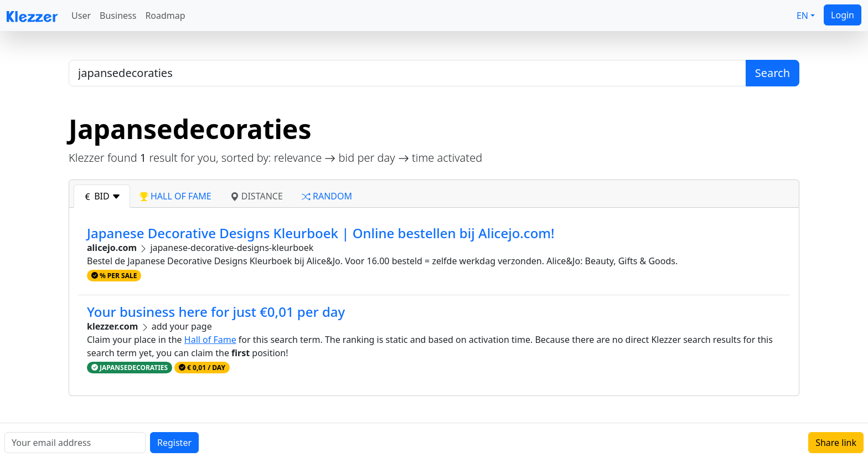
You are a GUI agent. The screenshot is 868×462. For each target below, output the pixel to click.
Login (843, 15)
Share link (836, 443)
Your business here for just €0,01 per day (216, 312)
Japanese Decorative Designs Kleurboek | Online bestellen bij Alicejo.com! (321, 233)
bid (102, 196)
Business (118, 16)
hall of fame (175, 196)
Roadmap (165, 16)
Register (174, 443)
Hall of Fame (210, 340)
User (81, 16)
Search (773, 73)
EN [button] (802, 16)
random (327, 196)
